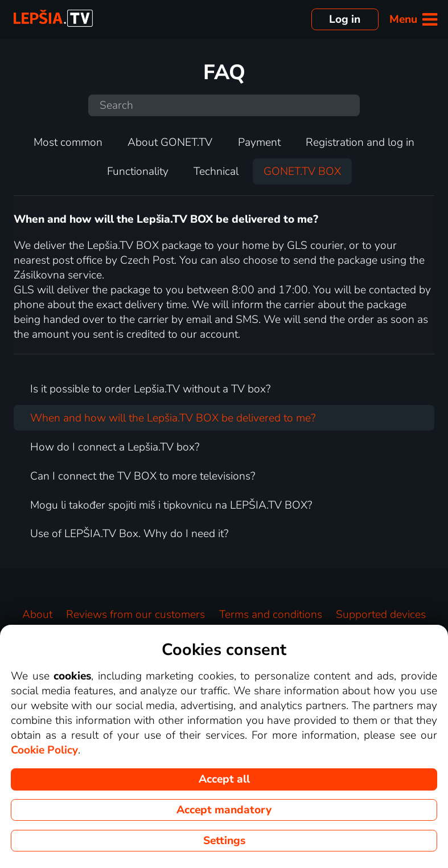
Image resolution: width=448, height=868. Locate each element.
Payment (259, 142)
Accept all (224, 779)
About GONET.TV (170, 142)
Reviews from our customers (135, 615)
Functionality (138, 171)
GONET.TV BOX (302, 171)
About (37, 615)
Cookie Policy (44, 750)
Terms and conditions (271, 615)
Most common (68, 142)
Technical (216, 171)
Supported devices (381, 615)
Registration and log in (360, 142)
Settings (224, 841)
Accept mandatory (224, 810)
